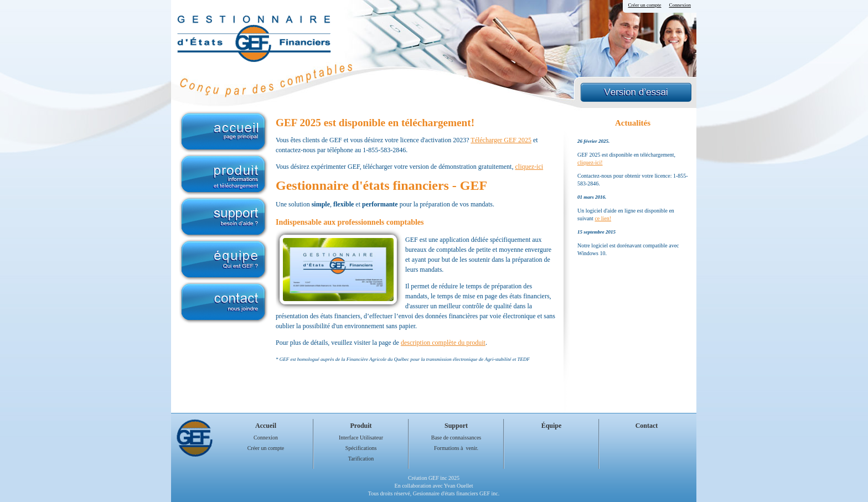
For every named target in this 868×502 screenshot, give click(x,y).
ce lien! (603, 218)
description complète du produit (443, 343)
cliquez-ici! (590, 162)
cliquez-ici (529, 167)
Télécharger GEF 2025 (501, 140)
